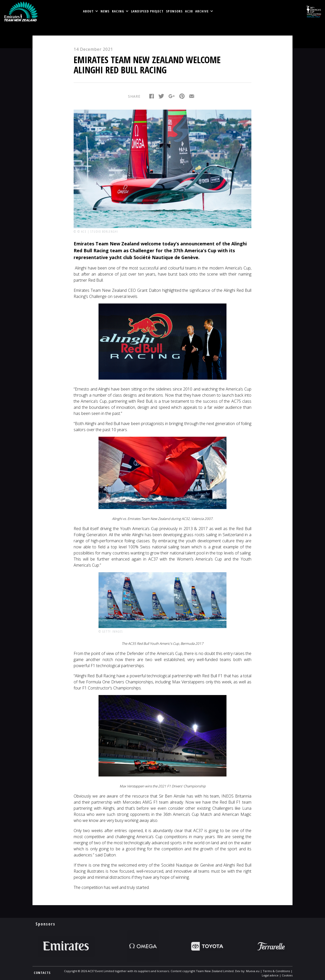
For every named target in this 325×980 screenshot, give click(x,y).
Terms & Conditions (276, 971)
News (105, 11)
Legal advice (270, 975)
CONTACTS (42, 973)
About (88, 11)
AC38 (189, 11)
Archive (202, 11)
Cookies (287, 975)
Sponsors (174, 11)
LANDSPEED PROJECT (147, 11)
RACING (118, 11)
